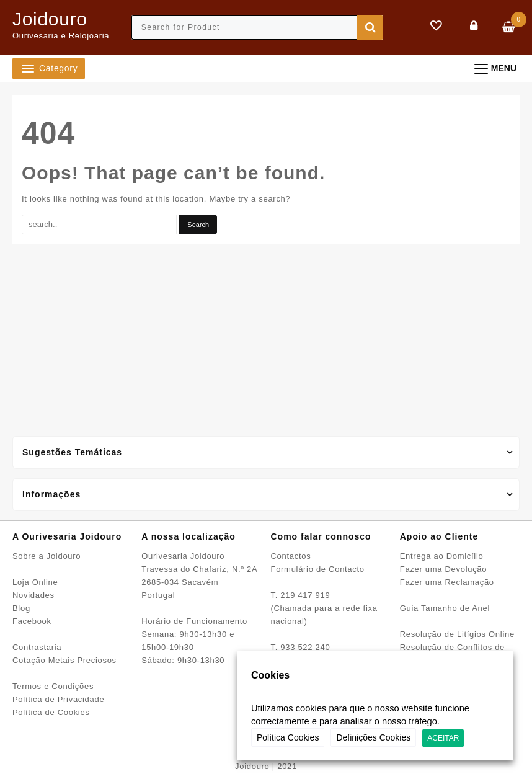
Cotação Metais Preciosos (64, 660)
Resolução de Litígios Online (457, 634)
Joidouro (50, 19)
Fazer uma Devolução (443, 569)
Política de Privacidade (58, 699)
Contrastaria (37, 647)
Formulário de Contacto (318, 569)
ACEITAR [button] (443, 738)
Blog (21, 608)
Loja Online (35, 582)
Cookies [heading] (270, 675)
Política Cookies (288, 737)
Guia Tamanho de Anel (445, 608)
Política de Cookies (51, 712)
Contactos (291, 556)
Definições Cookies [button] (373, 737)
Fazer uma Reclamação (447, 582)
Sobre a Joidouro (47, 556)
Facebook (32, 621)
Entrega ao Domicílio (442, 556)
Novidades (33, 595)
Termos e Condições (53, 686)
